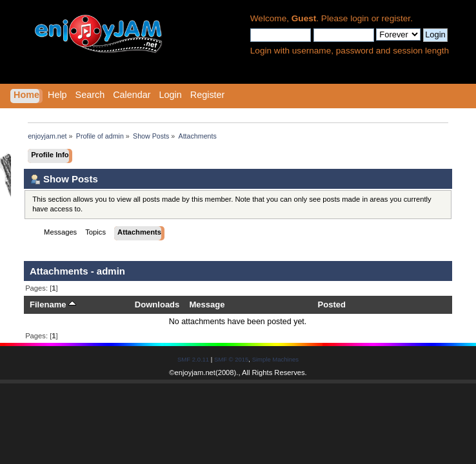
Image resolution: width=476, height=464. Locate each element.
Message (207, 304)
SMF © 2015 (231, 359)
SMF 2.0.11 (193, 359)
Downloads (157, 304)
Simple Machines (275, 359)
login (360, 18)
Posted (332, 304)
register (396, 18)
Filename (53, 304)
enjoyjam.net (195, 372)
